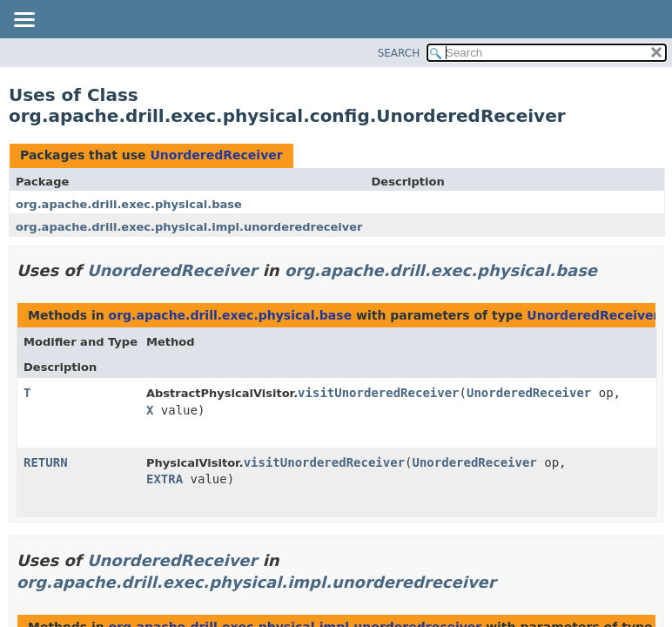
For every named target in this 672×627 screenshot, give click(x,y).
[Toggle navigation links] (24, 21)
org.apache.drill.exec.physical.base (129, 204)
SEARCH (399, 53)
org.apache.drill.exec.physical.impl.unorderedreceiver (189, 227)
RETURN (46, 462)
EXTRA (165, 479)
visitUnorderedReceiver (378, 393)
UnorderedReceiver (216, 155)
